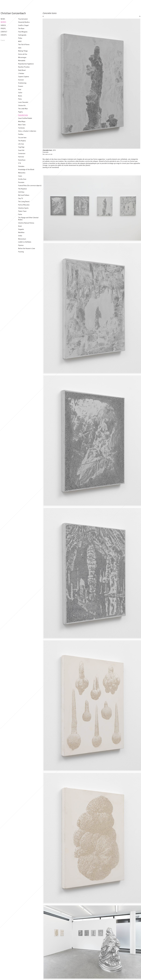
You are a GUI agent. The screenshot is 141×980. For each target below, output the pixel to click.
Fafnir (20, 214)
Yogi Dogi (21, 147)
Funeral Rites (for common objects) (30, 186)
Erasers (21, 86)
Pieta (20, 99)
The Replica (22, 141)
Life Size (21, 144)
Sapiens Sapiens (24, 77)
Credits (4, 35)
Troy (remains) (23, 19)
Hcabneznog (22, 83)
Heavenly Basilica (24, 22)
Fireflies (21, 134)
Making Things (23, 51)
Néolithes (21, 232)
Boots (20, 96)
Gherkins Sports (23, 208)
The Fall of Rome (24, 45)
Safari (20, 93)
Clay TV (21, 198)
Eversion (21, 80)
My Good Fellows (24, 195)
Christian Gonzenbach (13, 13)
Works (3, 22)
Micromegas (22, 57)
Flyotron (21, 245)
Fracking (21, 252)
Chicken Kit (22, 106)
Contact (4, 32)
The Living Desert (24, 202)
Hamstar (21, 157)
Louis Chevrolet (23, 102)
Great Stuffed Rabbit (25, 118)
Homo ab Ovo (23, 54)
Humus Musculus (24, 205)
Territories (21, 128)
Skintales (21, 166)
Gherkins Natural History (26, 223)
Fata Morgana (23, 32)
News (3, 19)
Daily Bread (22, 70)
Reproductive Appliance (26, 64)
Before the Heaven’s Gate (27, 248)
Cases (20, 176)
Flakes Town (22, 211)
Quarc (20, 226)
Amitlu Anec (22, 179)
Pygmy (20, 112)
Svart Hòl (21, 150)
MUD (20, 41)
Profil (3, 29)
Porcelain (21, 182)
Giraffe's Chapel (23, 25)
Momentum (22, 239)
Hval (20, 89)
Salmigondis (22, 35)
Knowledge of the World (26, 170)
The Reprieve (22, 189)
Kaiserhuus (22, 160)
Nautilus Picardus (24, 67)
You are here (22, 138)
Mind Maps (22, 122)
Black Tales (22, 125)
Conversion (22, 153)
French (3, 40)
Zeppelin (21, 229)
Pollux (20, 38)
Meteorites (22, 173)
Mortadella (22, 61)
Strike (20, 236)
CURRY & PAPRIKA (25, 242)
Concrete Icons (23, 115)
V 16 (19, 163)
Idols (20, 48)
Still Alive (21, 192)
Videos (3, 25)
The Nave (21, 29)
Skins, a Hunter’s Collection (27, 131)
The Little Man (23, 109)
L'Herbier (21, 73)
